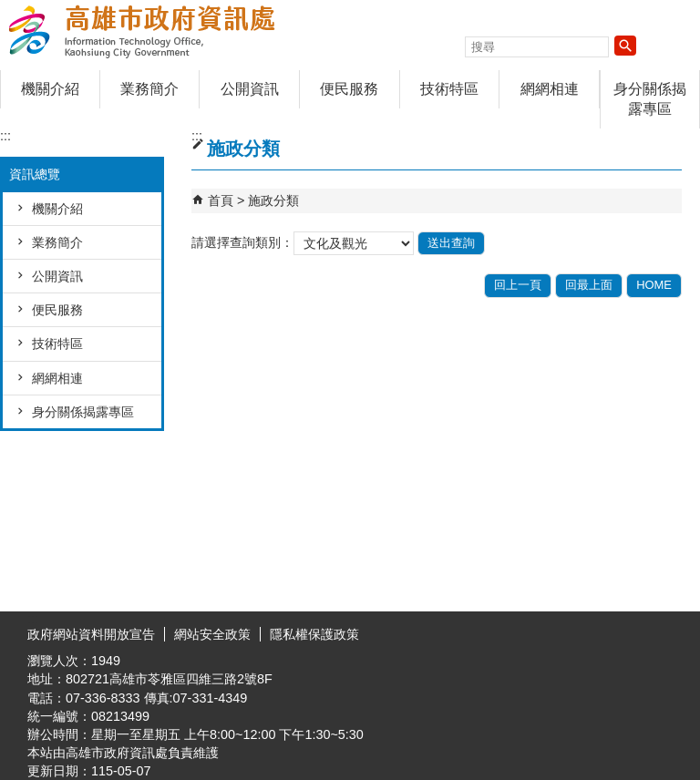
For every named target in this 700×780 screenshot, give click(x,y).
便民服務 (349, 89)
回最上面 (589, 285)
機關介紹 (50, 89)
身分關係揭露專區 (650, 99)
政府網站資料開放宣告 (91, 634)
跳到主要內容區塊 (10, 10)
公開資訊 (250, 89)
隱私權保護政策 (314, 634)
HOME (654, 285)
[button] (625, 46)
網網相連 (550, 89)
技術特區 (449, 89)
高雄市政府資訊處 (154, 31)
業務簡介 (149, 89)
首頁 (221, 200)
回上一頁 (518, 285)
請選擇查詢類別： (242, 242)
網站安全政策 (212, 634)
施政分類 (273, 200)
